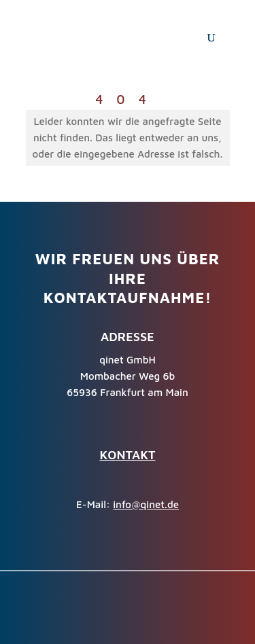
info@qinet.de (146, 504)
